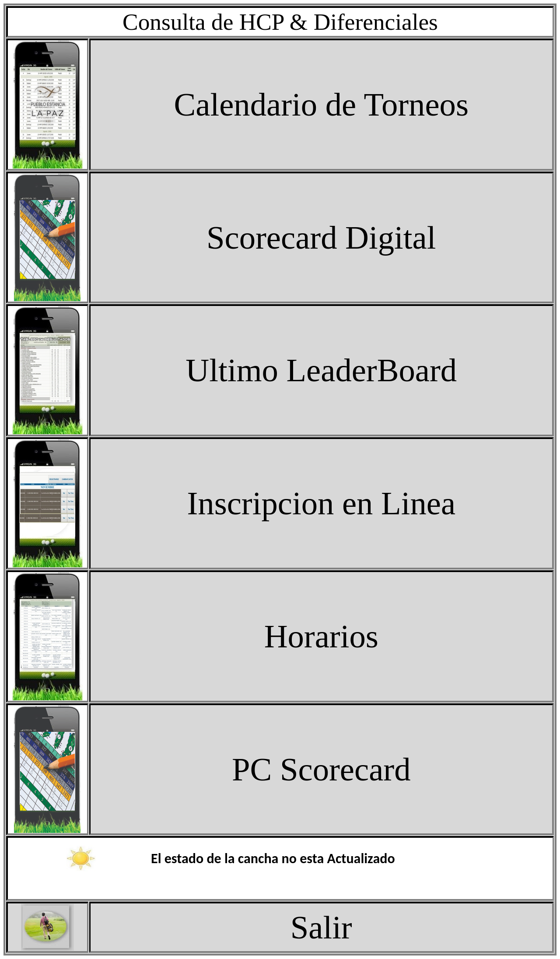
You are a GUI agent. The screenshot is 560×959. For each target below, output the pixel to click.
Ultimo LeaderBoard (321, 370)
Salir (321, 927)
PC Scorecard (321, 769)
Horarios (321, 636)
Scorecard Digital (321, 237)
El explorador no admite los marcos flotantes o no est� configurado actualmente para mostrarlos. (280, 868)
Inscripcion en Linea (321, 503)
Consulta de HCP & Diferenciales (280, 22)
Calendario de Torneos (321, 104)
